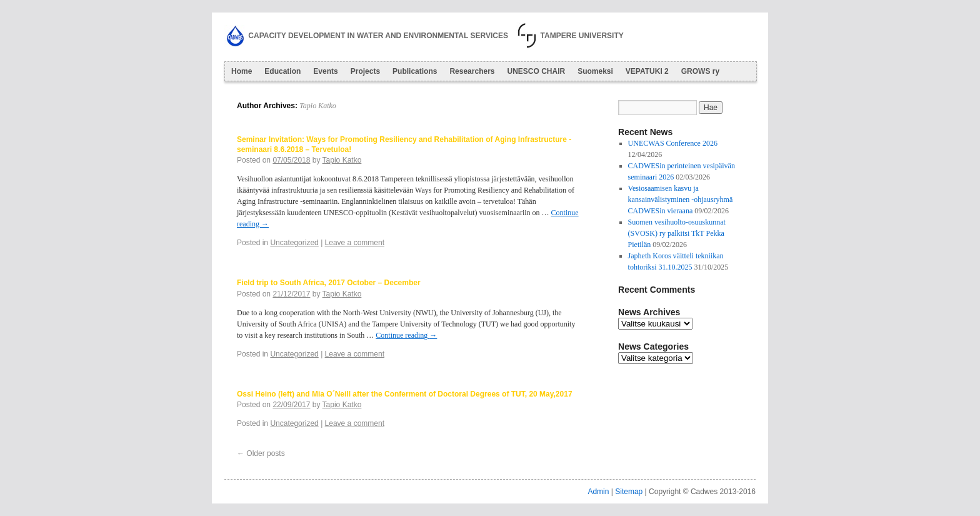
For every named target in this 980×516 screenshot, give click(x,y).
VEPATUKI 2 (647, 71)
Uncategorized (294, 243)
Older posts (261, 453)
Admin (598, 492)
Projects (365, 71)
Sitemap (629, 492)
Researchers (472, 71)
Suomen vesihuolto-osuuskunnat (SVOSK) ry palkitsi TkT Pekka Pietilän (677, 233)
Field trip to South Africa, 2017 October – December (329, 283)
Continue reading (406, 335)
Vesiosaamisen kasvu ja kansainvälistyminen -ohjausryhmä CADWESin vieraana (681, 200)
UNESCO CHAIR (536, 71)
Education (282, 71)
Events (325, 71)
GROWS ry (700, 71)
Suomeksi (595, 71)
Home (242, 71)
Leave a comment (355, 243)
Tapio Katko (318, 106)
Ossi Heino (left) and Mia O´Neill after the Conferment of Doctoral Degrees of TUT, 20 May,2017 (405, 394)
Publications (415, 71)
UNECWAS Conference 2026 (673, 143)
